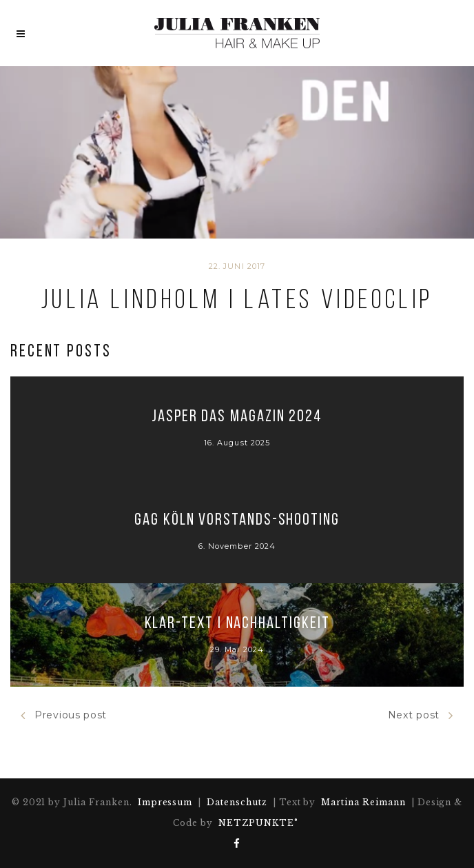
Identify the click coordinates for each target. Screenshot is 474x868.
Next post (421, 715)
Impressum (165, 802)
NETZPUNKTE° (258, 823)
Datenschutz (237, 802)
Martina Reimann (363, 802)
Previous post (64, 715)
